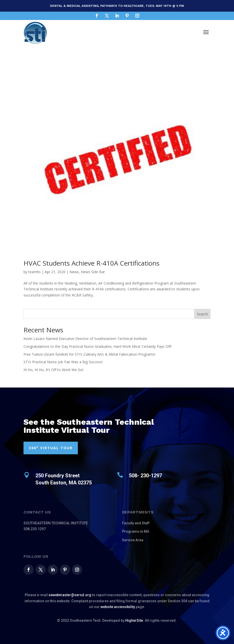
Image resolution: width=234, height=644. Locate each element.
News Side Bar (93, 272)
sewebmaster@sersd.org (70, 595)
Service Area (133, 540)
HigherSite (134, 620)
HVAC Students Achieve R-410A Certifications (91, 263)
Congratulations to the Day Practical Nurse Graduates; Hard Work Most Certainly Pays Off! (97, 346)
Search (202, 314)
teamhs (34, 272)
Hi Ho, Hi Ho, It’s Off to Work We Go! (53, 370)
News (74, 272)
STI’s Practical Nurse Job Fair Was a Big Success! (63, 362)
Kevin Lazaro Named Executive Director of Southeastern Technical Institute (85, 339)
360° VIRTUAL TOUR (51, 448)
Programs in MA (136, 531)
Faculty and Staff (136, 523)
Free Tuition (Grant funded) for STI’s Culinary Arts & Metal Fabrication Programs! (89, 354)
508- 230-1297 (145, 476)
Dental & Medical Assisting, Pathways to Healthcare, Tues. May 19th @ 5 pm (117, 6)
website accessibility (118, 607)
